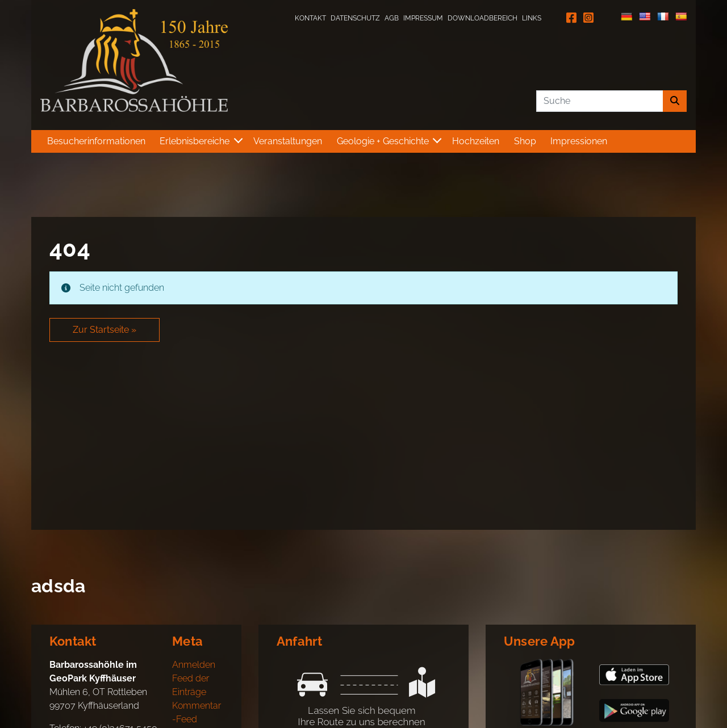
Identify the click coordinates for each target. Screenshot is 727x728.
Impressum (423, 18)
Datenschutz (355, 18)
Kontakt (310, 18)
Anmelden (194, 665)
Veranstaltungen (288, 141)
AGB (392, 18)
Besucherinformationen (96, 141)
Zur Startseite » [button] (105, 330)
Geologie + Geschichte (383, 141)
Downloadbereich (482, 18)
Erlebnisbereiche (195, 141)
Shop (525, 141)
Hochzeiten (476, 141)
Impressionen (579, 141)
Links (532, 18)
